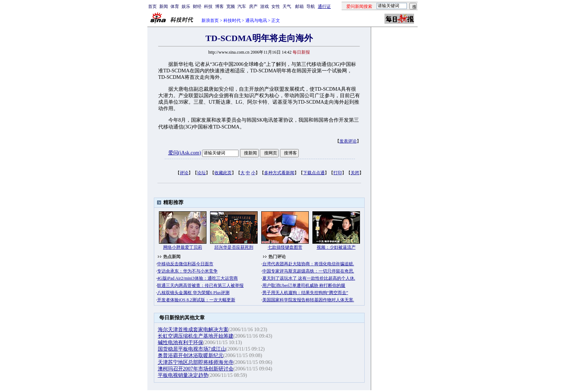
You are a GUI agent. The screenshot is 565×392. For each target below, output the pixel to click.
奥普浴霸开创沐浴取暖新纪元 (191, 355)
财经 (197, 6)
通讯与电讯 (256, 21)
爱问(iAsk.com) (185, 153)
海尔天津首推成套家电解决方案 (193, 330)
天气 (287, 6)
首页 (152, 6)
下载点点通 (314, 173)
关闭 (355, 173)
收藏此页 (223, 173)
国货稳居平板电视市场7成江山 (192, 349)
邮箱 (299, 6)
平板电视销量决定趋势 (183, 375)
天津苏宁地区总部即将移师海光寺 (196, 362)
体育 (175, 6)
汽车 (242, 6)
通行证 (324, 6)
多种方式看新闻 (279, 173)
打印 (338, 173)
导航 (311, 6)
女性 (276, 6)
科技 (208, 6)
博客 (219, 6)
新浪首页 (210, 21)
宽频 (231, 6)
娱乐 (186, 6)
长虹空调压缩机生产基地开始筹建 (196, 336)
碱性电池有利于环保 (181, 343)
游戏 (264, 6)
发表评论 (348, 141)
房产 (253, 6)
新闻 (164, 6)
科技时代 (232, 21)
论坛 (201, 173)
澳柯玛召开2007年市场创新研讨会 (196, 369)
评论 (184, 173)
